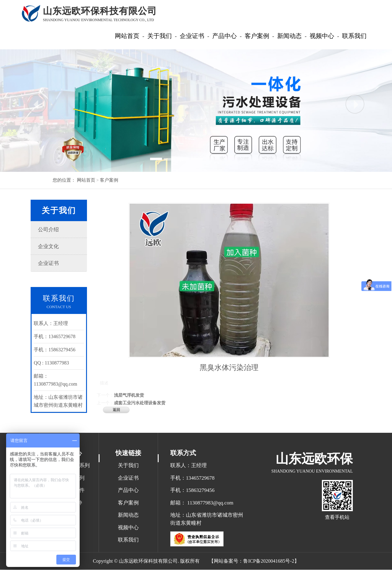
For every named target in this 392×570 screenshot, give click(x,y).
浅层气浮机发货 (129, 395)
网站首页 (86, 180)
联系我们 (128, 540)
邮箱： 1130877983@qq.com (202, 503)
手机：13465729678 (192, 478)
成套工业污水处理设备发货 (140, 403)
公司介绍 (49, 230)
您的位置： (64, 180)
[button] (37, 104)
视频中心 (128, 528)
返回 (117, 410)
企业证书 (49, 263)
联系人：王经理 (188, 466)
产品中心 (128, 491)
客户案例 (108, 180)
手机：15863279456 (192, 491)
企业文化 (49, 246)
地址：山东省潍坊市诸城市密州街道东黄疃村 (207, 520)
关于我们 (128, 466)
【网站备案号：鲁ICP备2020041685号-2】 (254, 561)
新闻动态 (128, 516)
